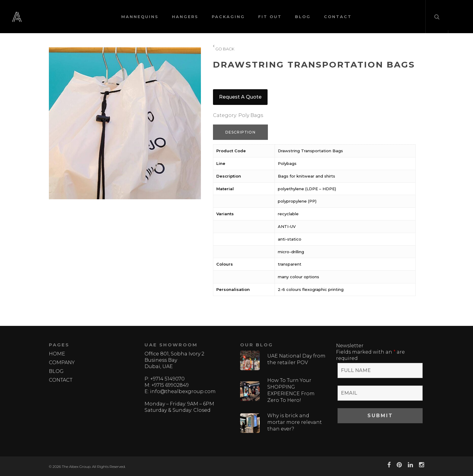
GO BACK (224, 49)
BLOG (303, 17)
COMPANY (62, 363)
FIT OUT (270, 17)
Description (240, 132)
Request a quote (240, 97)
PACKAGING (228, 17)
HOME (57, 354)
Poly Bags (251, 115)
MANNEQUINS (140, 17)
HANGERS (185, 17)
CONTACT (338, 17)
